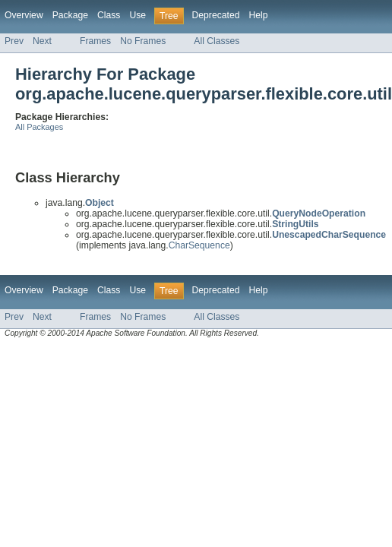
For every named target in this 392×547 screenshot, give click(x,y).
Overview (24, 15)
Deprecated (216, 15)
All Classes (217, 41)
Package (70, 15)
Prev (14, 41)
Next (42, 41)
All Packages (39, 127)
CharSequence (199, 245)
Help (258, 15)
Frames (95, 41)
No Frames (143, 41)
